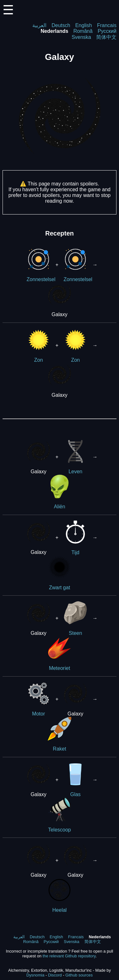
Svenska (81, 37)
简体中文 (106, 37)
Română (83, 31)
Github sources (79, 975)
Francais (107, 25)
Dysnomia (35, 975)
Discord (55, 975)
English (83, 25)
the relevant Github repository (69, 956)
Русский (107, 31)
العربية (39, 25)
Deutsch (61, 25)
